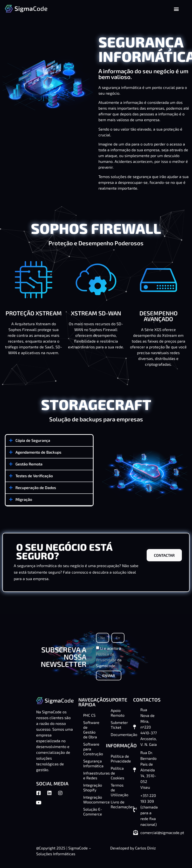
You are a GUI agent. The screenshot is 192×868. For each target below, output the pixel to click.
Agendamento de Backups (38, 452)
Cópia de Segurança (33, 440)
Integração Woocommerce (92, 799)
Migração (24, 499)
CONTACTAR (164, 555)
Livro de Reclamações (120, 804)
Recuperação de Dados (36, 487)
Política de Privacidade (120, 759)
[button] (176, 9)
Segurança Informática (92, 763)
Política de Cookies (117, 773)
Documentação (120, 734)
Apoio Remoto (118, 713)
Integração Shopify (92, 787)
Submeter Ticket (119, 725)
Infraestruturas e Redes (92, 775)
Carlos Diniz (145, 848)
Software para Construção (92, 749)
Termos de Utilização (120, 790)
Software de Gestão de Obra (91, 730)
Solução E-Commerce (92, 812)
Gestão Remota (29, 464)
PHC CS (89, 715)
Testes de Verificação (34, 476)
